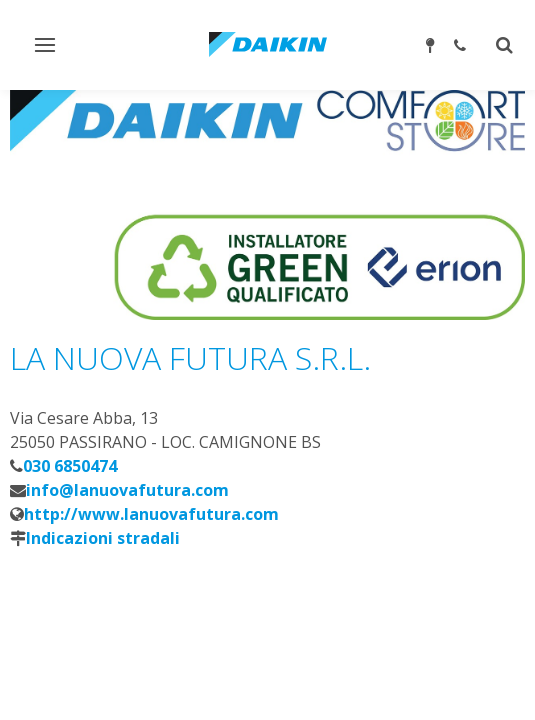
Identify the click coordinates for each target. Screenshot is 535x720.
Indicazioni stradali (103, 538)
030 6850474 (70, 466)
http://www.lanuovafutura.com (151, 514)
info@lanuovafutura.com (127, 490)
